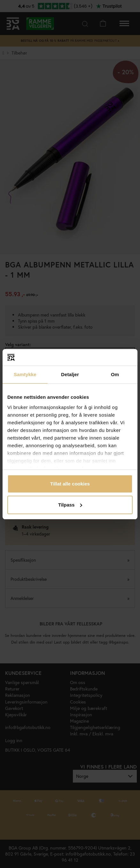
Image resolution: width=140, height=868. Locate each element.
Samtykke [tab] (25, 374)
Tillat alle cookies (70, 484)
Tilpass (70, 505)
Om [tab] (115, 374)
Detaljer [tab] (70, 374)
